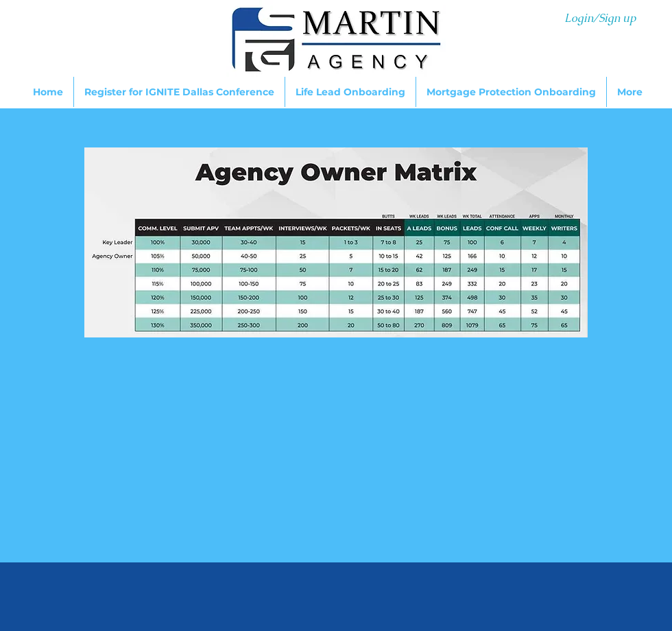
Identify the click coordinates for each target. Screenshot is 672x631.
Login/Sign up (600, 18)
